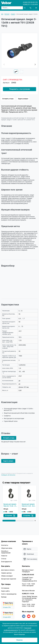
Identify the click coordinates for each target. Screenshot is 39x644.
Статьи (4, 559)
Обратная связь (7, 548)
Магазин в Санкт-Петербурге (28, 571)
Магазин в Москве (28, 591)
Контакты (5, 545)
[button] (35, 65)
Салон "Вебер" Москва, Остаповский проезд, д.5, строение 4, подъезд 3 (30, 599)
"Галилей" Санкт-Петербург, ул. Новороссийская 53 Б (29, 579)
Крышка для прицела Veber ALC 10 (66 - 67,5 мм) (10, 505)
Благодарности (6, 562)
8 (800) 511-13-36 (29, 4)
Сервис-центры (6, 573)
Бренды (4, 597)
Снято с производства (9, 594)
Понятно (19, 640)
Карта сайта (5, 591)
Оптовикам (5, 588)
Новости (4, 556)
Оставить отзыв (8, 99)
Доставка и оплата (8, 570)
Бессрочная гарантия (9, 579)
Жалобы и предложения (6, 552)
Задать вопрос (23, 99)
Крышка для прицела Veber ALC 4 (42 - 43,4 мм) (28, 505)
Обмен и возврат (7, 576)
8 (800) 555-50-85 (29, 2)
